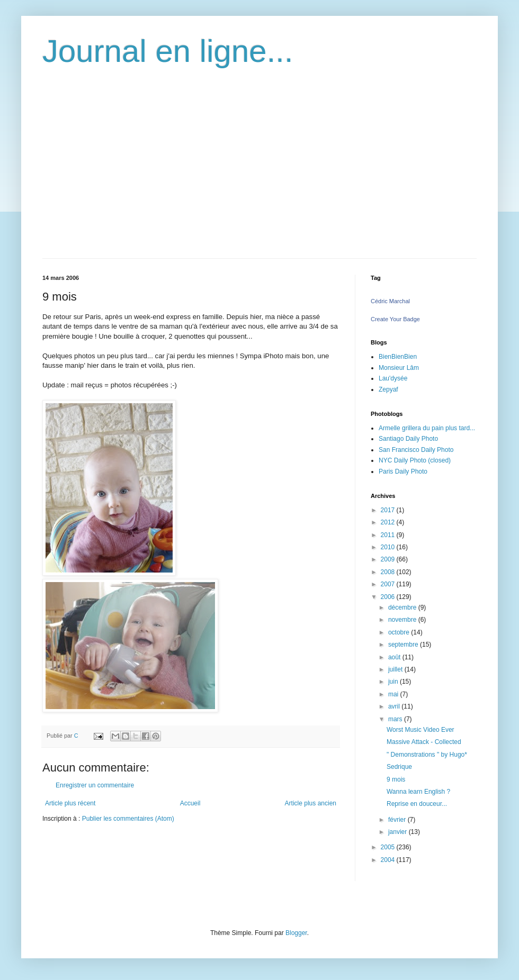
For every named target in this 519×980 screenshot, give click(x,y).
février (398, 820)
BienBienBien (398, 357)
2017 (389, 510)
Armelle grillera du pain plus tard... (427, 428)
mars (396, 719)
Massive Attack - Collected (424, 742)
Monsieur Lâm (399, 368)
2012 (389, 522)
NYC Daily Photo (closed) (415, 460)
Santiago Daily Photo (408, 439)
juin (394, 682)
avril (395, 706)
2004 (389, 860)
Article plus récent (70, 803)
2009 (389, 559)
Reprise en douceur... (417, 804)
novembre (403, 620)
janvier (399, 832)
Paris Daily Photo (403, 471)
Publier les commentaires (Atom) (128, 819)
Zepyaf (388, 389)
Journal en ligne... (168, 51)
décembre (403, 607)
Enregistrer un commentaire (95, 785)
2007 (389, 584)
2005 (389, 847)
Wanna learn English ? (418, 792)
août (395, 657)
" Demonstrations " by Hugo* (427, 755)
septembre (404, 645)
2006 (389, 597)
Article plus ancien (311, 803)
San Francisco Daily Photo (416, 450)
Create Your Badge (395, 319)
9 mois (396, 779)
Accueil (190, 803)
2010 (389, 547)
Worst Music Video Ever (420, 730)
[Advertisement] (259, 179)
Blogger (296, 933)
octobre (400, 632)
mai (394, 694)
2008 (389, 572)
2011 (389, 535)
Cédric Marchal (390, 301)
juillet (396, 669)
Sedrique (399, 767)
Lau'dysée (393, 378)
